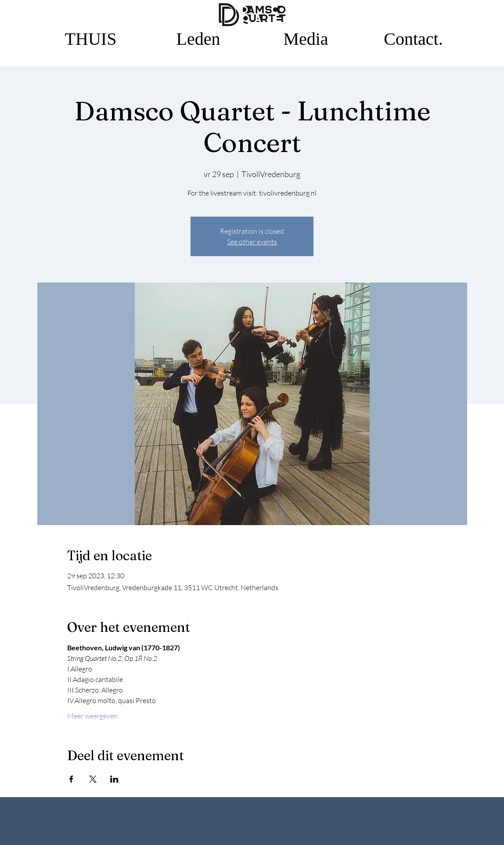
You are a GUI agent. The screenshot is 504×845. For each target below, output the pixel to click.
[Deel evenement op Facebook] (71, 779)
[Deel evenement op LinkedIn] (114, 779)
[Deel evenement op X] (93, 779)
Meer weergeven (92, 716)
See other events (252, 242)
